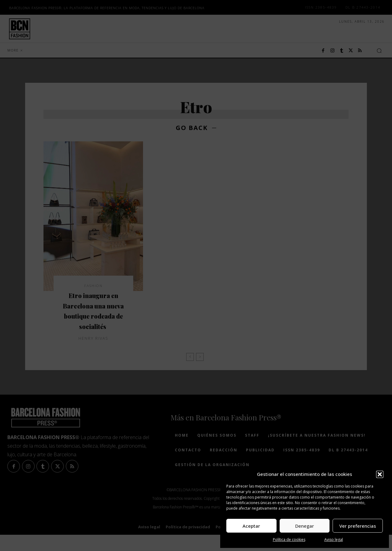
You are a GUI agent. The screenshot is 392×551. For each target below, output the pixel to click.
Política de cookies (289, 540)
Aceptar (251, 526)
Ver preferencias (358, 526)
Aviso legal (334, 540)
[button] (380, 474)
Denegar (305, 526)
